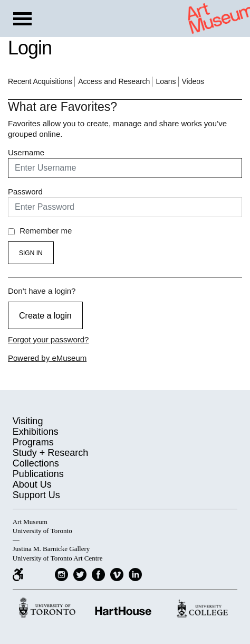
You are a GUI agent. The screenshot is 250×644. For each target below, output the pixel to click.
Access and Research (114, 81)
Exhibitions (36, 432)
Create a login (45, 316)
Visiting (28, 421)
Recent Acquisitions (40, 81)
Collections (36, 463)
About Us (32, 484)
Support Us (36, 495)
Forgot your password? (48, 339)
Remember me (40, 231)
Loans (166, 81)
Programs (33, 442)
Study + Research (51, 453)
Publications (38, 474)
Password (25, 192)
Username (26, 152)
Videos (193, 81)
